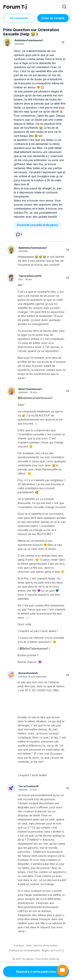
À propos (19, 945)
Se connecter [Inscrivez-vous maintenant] (19, 18)
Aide (29, 945)
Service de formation (46, 945)
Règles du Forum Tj (53, 950)
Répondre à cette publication (36, 972)
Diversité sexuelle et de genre (37, 225)
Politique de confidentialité (24, 950)
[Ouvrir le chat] (62, 970)
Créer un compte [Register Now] (53, 18)
